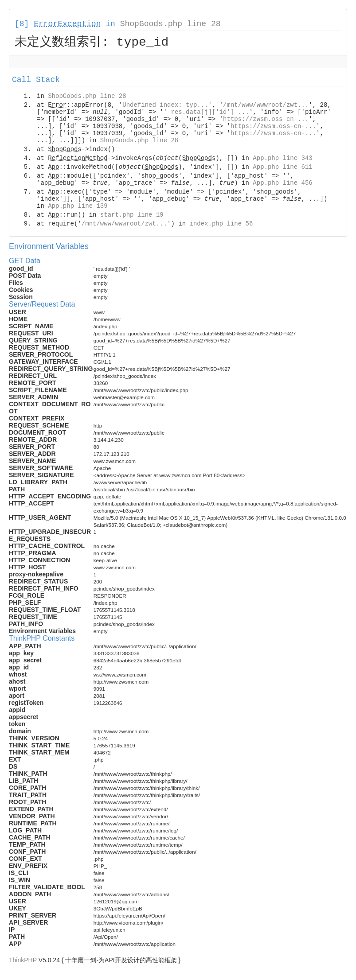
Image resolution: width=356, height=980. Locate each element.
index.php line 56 (221, 225)
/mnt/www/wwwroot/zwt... (266, 106)
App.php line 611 (282, 168)
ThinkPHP (23, 961)
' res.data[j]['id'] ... (206, 113)
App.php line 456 (282, 184)
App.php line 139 (78, 207)
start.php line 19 (132, 216)
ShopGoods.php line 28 (170, 24)
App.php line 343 (282, 159)
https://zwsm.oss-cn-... (266, 121)
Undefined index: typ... (165, 106)
